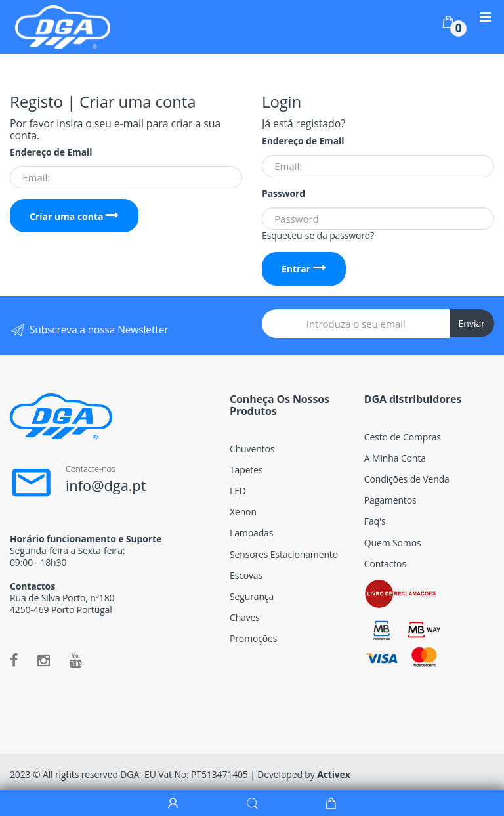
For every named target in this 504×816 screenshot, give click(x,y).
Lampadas (251, 533)
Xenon (243, 512)
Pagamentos (390, 500)
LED (238, 491)
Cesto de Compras (403, 437)
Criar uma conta (74, 216)
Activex (334, 774)
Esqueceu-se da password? (318, 235)
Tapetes (246, 470)
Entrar (304, 269)
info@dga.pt (106, 485)
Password (283, 194)
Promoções (253, 638)
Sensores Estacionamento (284, 554)
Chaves (245, 617)
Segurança (252, 596)
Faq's (375, 521)
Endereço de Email (51, 152)
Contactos (385, 564)
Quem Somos (393, 543)
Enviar (472, 323)
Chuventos (252, 449)
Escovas (246, 575)
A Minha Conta (395, 458)
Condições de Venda (407, 479)
